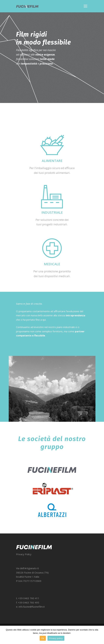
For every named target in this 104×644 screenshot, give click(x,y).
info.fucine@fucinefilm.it (32, 607)
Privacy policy (56, 638)
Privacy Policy (24, 554)
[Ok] (100, 635)
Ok (43, 638)
